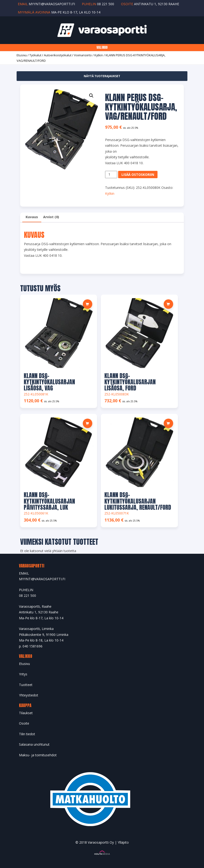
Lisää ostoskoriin (138, 175)
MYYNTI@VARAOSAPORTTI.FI (42, 579)
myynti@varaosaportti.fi (52, 4)
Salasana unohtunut (34, 744)
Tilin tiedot (27, 734)
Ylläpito (123, 842)
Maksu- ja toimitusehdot (38, 755)
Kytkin (99, 55)
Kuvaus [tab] (32, 217)
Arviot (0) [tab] (51, 217)
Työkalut (35, 55)
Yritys (23, 674)
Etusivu (22, 55)
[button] (91, 96)
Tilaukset (26, 713)
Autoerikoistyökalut (58, 55)
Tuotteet (26, 685)
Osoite (24, 723)
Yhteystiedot (29, 695)
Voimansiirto (83, 55)
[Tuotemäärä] (111, 175)
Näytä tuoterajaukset (102, 76)
